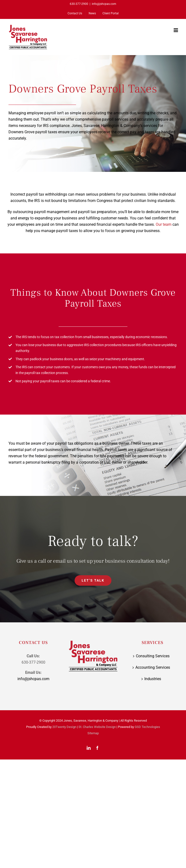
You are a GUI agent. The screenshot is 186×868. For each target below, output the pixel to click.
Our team (164, 224)
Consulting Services (153, 656)
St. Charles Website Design (97, 727)
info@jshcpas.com (104, 4)
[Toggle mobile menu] (176, 30)
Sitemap (93, 733)
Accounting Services (153, 667)
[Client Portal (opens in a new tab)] (111, 13)
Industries (153, 679)
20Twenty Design (64, 727)
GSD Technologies (147, 727)
